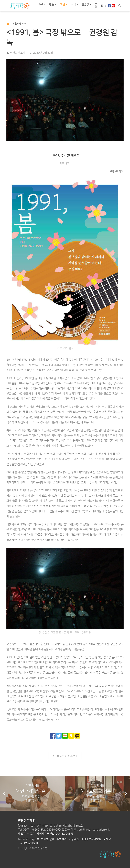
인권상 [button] (86, 4)
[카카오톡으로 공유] (77, 736)
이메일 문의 (48, 839)
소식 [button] (74, 4)
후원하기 (62, 839)
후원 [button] (63, 4)
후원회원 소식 (20, 24)
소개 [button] (41, 4)
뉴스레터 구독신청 (29, 839)
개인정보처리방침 (91, 839)
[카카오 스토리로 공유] (71, 736)
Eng (104, 6)
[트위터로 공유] (59, 736)
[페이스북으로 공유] (53, 736)
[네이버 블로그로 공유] (65, 736)
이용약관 (74, 839)
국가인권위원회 (29, 843)
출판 (96, 6)
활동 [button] (52, 4)
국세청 (107, 839)
